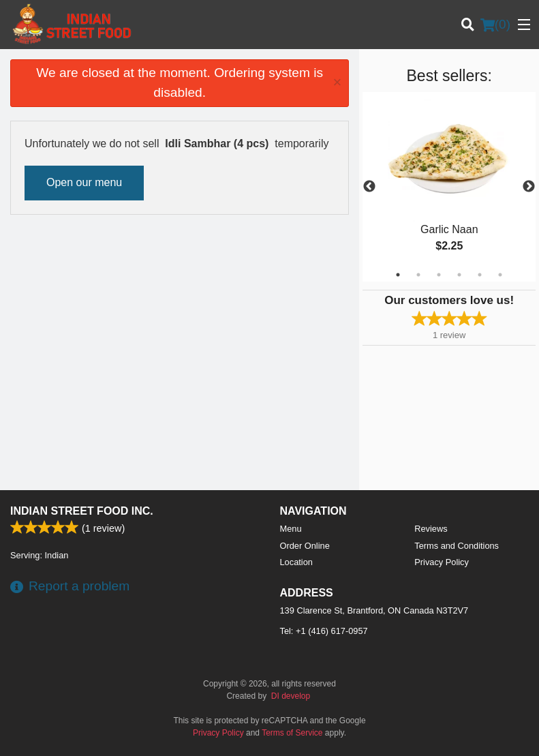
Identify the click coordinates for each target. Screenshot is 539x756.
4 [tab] (459, 275)
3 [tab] (439, 275)
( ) (495, 25)
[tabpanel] (449, 187)
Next (529, 187)
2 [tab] (418, 275)
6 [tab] (500, 275)
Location (296, 562)
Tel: (324, 631)
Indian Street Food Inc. (82, 511)
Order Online (305, 546)
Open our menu (84, 182)
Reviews (431, 529)
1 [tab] (398, 275)
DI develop (291, 696)
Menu (291, 529)
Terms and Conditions (457, 546)
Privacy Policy (442, 562)
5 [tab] (480, 275)
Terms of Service (292, 733)
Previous (369, 187)
